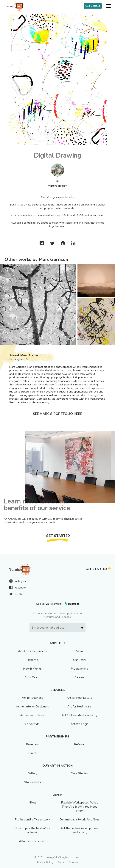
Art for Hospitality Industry (79, 715)
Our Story (80, 660)
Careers (80, 677)
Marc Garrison (58, 186)
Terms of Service (68, 862)
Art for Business (32, 698)
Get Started (93, 6)
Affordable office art (32, 841)
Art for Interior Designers (32, 707)
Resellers (32, 744)
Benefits (32, 660)
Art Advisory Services (32, 651)
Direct (32, 753)
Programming (79, 669)
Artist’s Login (79, 724)
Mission (79, 651)
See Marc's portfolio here (57, 414)
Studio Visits (32, 782)
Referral (79, 744)
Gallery (32, 773)
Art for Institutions (32, 715)
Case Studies (79, 773)
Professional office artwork (32, 820)
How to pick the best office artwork (32, 830)
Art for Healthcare (79, 707)
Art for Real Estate (79, 698)
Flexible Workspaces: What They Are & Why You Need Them (79, 807)
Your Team (32, 677)
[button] (108, 6)
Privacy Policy (45, 862)
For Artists (32, 724)
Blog (32, 803)
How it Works (32, 669)
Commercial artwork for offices (80, 820)
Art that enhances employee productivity (80, 830)
